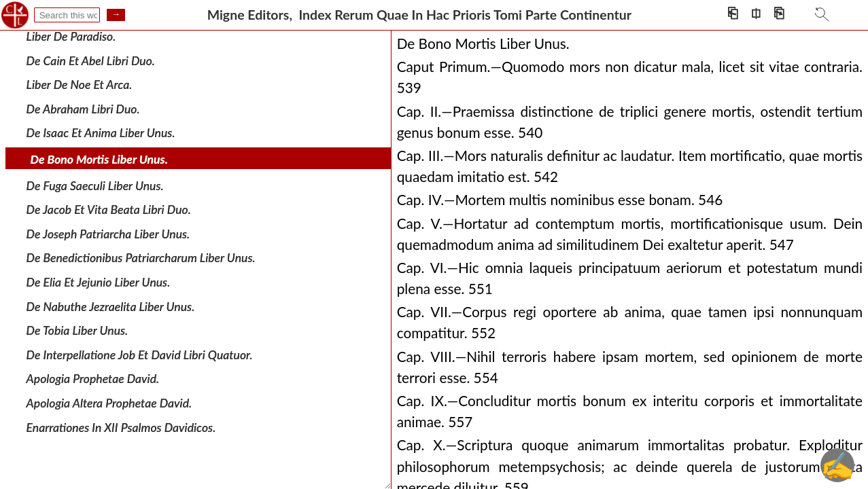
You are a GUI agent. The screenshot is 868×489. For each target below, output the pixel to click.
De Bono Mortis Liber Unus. (99, 159)
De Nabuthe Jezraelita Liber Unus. (111, 306)
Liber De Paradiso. (71, 36)
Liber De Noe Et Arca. (80, 85)
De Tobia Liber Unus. (77, 330)
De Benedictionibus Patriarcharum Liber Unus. (141, 258)
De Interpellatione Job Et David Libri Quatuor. (140, 355)
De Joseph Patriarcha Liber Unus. (108, 234)
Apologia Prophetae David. (93, 379)
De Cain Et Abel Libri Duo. (91, 60)
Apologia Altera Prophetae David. (109, 403)
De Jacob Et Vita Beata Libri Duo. (109, 210)
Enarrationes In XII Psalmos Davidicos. (121, 427)
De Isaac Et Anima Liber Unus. (101, 133)
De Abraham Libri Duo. (83, 109)
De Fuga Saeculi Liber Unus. (95, 185)
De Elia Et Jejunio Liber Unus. (99, 282)
